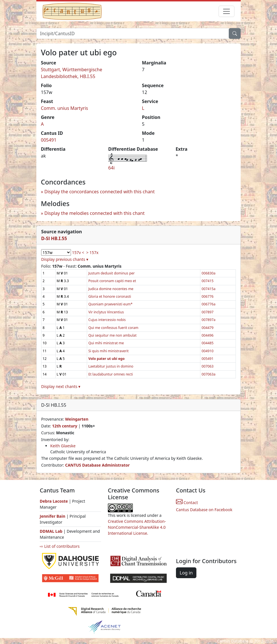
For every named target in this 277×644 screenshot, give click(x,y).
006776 (207, 296)
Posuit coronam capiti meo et (112, 281)
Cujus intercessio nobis (107, 320)
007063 (207, 366)
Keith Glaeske (63, 446)
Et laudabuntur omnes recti (111, 374)
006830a (208, 273)
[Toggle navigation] (226, 11)
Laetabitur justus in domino (111, 366)
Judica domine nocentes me (111, 289)
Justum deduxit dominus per (111, 273)
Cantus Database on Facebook (204, 510)
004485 (207, 343)
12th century (65, 426)
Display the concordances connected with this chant (99, 192)
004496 (207, 335)
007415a (208, 289)
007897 (207, 312)
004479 (207, 328)
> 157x (92, 252)
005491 (49, 140)
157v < (78, 252)
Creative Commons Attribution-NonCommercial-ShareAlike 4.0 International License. (137, 527)
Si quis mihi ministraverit (108, 351)
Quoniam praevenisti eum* (110, 304)
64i (111, 168)
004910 (207, 351)
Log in (186, 573)
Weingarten (77, 419)
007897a (208, 320)
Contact (187, 503)
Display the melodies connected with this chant (94, 213)
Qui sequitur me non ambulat (112, 335)
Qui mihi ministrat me (106, 343)
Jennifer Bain (53, 516)
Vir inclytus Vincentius (106, 312)
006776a (208, 304)
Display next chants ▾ (61, 386)
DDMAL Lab (51, 531)
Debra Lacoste (54, 501)
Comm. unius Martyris (64, 108)
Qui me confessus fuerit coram (113, 328)
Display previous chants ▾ (65, 259)
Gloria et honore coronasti (110, 296)
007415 (207, 281)
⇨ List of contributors (60, 546)
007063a (208, 374)
